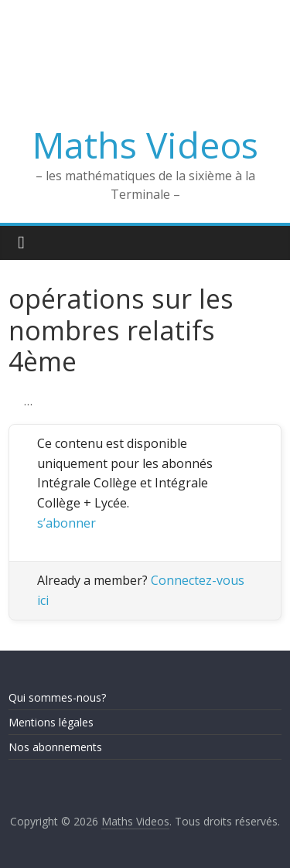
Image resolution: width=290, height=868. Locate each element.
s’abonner (67, 523)
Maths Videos (145, 145)
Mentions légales (51, 722)
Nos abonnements (55, 747)
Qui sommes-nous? (57, 697)
